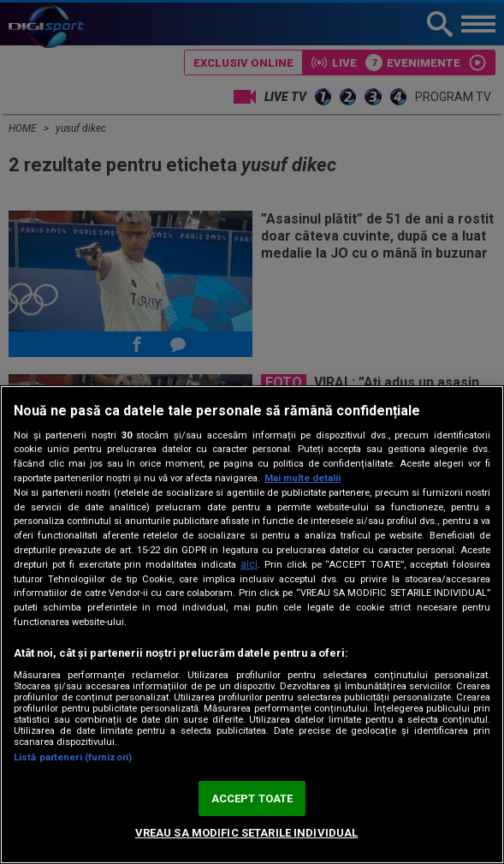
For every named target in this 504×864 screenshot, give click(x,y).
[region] (252, 625)
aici (249, 564)
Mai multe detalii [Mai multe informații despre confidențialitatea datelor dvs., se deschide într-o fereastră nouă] (302, 478)
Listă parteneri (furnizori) (73, 757)
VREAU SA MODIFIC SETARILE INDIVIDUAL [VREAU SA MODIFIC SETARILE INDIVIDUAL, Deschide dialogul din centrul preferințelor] (247, 833)
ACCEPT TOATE (252, 798)
